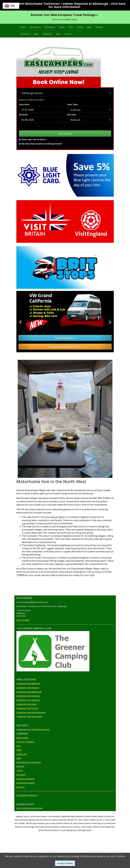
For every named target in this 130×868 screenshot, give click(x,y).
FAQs (71, 27)
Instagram (21, 775)
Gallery (62, 27)
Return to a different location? (32, 100)
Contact (80, 27)
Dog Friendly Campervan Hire (29, 808)
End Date (23, 115)
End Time (72, 115)
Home (23, 27)
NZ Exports (47, 34)
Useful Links (22, 754)
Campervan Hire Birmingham (29, 716)
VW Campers (50, 27)
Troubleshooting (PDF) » (65, 347)
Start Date (24, 104)
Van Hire (68, 34)
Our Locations (35, 27)
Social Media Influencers (27, 795)
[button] (24, 322)
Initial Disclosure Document (29, 762)
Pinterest (20, 787)
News (37, 34)
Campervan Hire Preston (27, 708)
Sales (58, 34)
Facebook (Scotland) (26, 783)
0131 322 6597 (23, 620)
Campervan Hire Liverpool (28, 700)
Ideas (89, 27)
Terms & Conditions (25, 742)
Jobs (18, 746)
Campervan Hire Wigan (27, 704)
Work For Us (25, 34)
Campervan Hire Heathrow (28, 696)
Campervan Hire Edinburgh (28, 683)
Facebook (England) (25, 779)
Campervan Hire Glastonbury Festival (33, 729)
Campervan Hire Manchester (29, 692)
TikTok (19, 770)
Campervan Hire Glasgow (28, 688)
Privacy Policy (22, 738)
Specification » (65, 338)
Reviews (99, 27)
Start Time (72, 104)
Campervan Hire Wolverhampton (31, 712)
